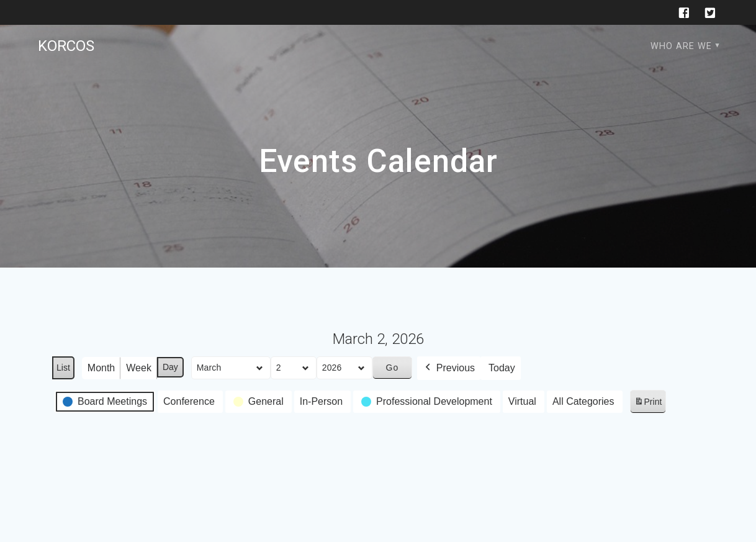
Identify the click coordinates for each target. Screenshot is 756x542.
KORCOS (66, 46)
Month (101, 368)
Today (502, 368)
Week (139, 368)
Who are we (681, 46)
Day (170, 367)
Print (647, 404)
